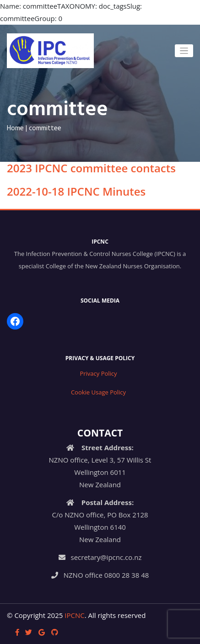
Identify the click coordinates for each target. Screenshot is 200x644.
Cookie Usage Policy (98, 392)
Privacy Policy (98, 373)
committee (45, 128)
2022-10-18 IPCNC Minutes (76, 191)
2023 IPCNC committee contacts (91, 168)
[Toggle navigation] (184, 51)
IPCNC (74, 615)
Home (15, 128)
